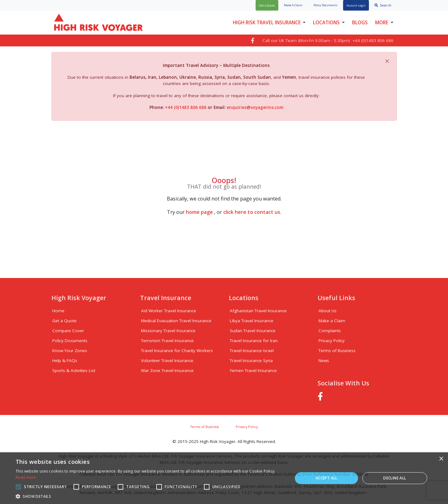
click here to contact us (252, 212)
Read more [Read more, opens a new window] (26, 477)
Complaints (330, 331)
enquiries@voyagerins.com (255, 107)
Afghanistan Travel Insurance (258, 311)
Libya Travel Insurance (252, 321)
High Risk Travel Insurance (267, 22)
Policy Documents (70, 341)
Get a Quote (64, 321)
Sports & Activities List (74, 370)
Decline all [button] (395, 478)
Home (58, 311)
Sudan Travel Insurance (253, 331)
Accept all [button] (327, 478)
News (324, 360)
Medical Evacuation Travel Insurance (176, 321)
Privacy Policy (332, 341)
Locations (326, 22)
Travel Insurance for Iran (254, 341)
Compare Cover (68, 331)
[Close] (387, 61)
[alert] (224, 478)
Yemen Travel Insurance (253, 370)
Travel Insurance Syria (251, 360)
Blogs (360, 22)
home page (199, 212)
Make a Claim (332, 321)
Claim (293, 5)
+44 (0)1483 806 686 (186, 107)
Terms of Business (337, 351)
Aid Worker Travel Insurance (169, 311)
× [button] (441, 459)
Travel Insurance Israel (252, 351)
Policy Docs (325, 5)
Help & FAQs (65, 360)
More (382, 22)
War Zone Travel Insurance (167, 370)
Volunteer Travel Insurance (167, 360)
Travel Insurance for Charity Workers (177, 351)
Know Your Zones (70, 351)
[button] (150, 496)
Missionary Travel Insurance (168, 331)
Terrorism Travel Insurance (167, 341)
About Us (328, 311)
